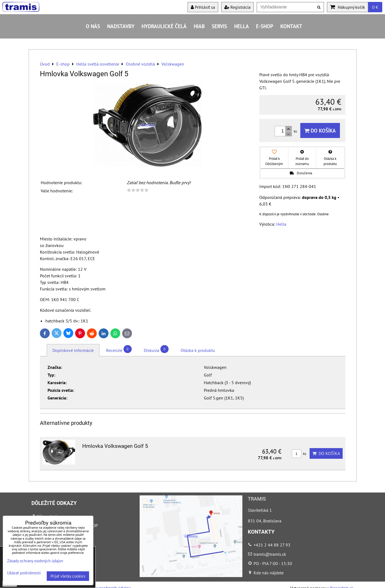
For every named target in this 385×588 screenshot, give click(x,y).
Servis (219, 26)
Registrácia (237, 7)
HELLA (242, 26)
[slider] (138, 190)
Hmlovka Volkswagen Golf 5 (115, 446)
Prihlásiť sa (203, 7)
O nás (93, 26)
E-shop (265, 26)
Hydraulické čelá (164, 26)
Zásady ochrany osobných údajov (35, 561)
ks (299, 454)
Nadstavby (121, 26)
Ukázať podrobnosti (24, 573)
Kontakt (291, 26)
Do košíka (320, 130)
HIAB (199, 26)
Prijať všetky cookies (68, 576)
